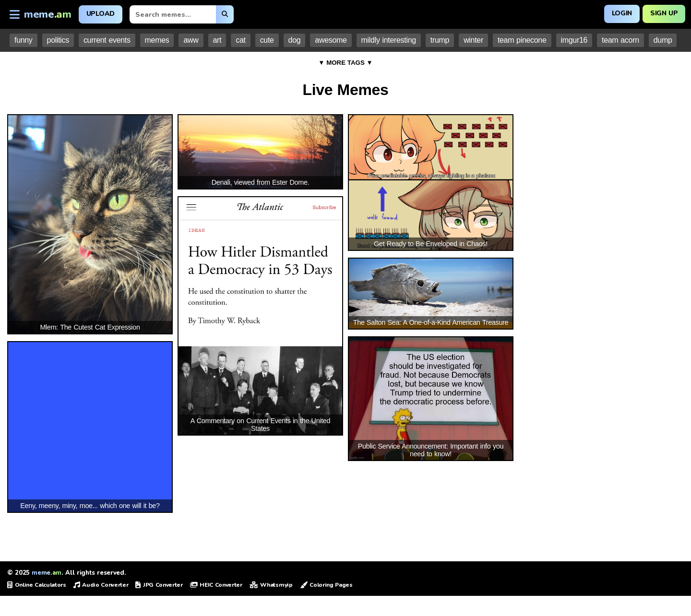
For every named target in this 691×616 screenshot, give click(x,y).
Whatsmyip (271, 585)
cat (240, 40)
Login (620, 13)
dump (663, 40)
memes (157, 40)
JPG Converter (159, 585)
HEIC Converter (216, 585)
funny (24, 40)
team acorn (620, 40)
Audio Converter (101, 585)
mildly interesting (389, 40)
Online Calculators (37, 585)
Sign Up (663, 13)
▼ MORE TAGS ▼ (345, 63)
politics (58, 40)
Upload (101, 14)
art (217, 40)
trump (440, 40)
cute (267, 40)
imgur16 (574, 40)
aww (191, 40)
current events (107, 40)
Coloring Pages (326, 585)
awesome (331, 40)
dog (295, 40)
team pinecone (522, 40)
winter (473, 40)
